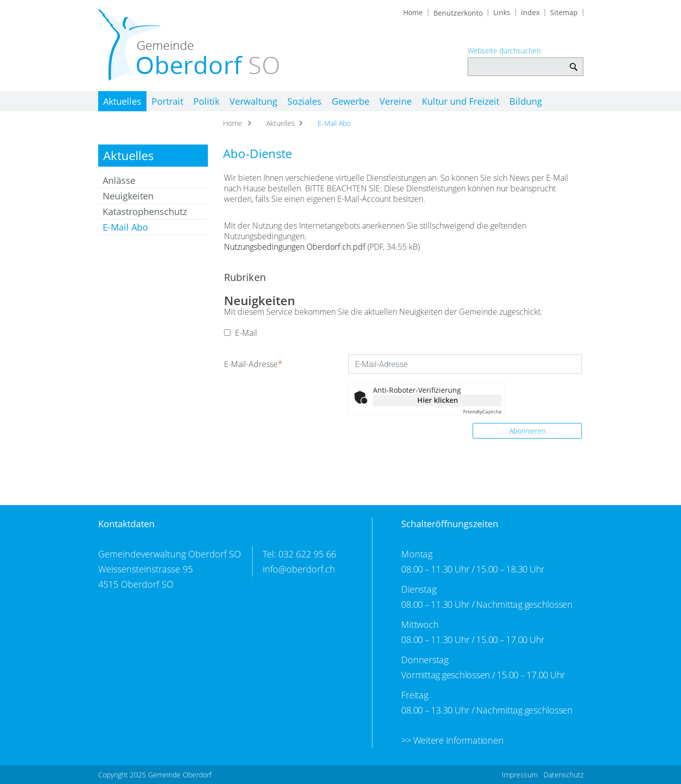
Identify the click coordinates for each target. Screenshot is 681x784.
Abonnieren (527, 431)
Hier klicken (438, 400)
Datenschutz (563, 775)
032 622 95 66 (307, 554)
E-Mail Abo (152, 227)
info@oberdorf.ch (299, 569)
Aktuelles (122, 101)
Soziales (323, 101)
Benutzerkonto (458, 13)
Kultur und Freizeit (492, 101)
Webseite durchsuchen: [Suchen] (574, 62)
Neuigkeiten (128, 196)
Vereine (423, 101)
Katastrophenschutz (145, 211)
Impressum (520, 775)
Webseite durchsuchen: (505, 51)
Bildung (562, 101)
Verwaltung (267, 101)
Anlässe (119, 180)
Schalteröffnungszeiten (450, 524)
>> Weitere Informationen (452, 740)
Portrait (172, 101)
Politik (215, 101)
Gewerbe (373, 101)
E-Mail (241, 333)
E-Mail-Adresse (253, 364)
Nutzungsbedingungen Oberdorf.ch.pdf (295, 247)
